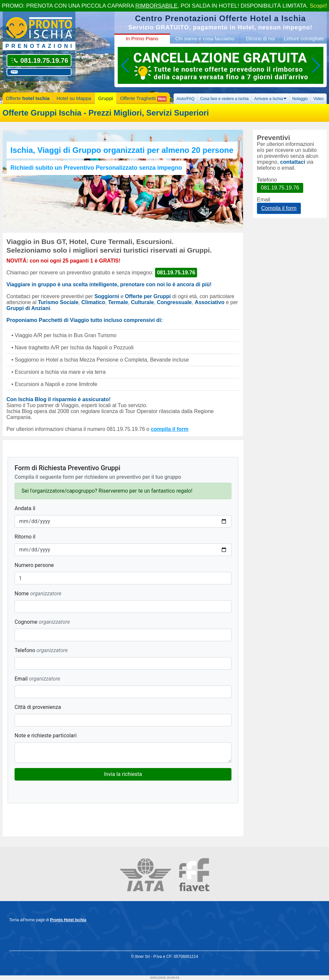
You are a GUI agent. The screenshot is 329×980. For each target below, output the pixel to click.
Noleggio (300, 99)
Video (318, 99)
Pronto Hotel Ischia (68, 920)
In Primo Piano (142, 38)
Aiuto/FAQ (185, 99)
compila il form (170, 429)
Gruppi (106, 98)
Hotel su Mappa (74, 98)
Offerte (28, 98)
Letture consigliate (304, 38)
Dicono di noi (260, 38)
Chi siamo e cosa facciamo (205, 38)
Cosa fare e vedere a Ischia (224, 99)
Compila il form (279, 208)
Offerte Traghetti (143, 99)
